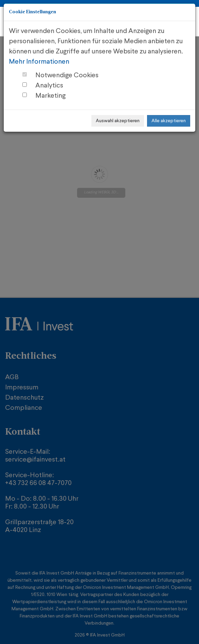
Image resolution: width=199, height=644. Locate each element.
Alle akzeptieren (169, 121)
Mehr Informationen (39, 62)
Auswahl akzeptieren (118, 121)
